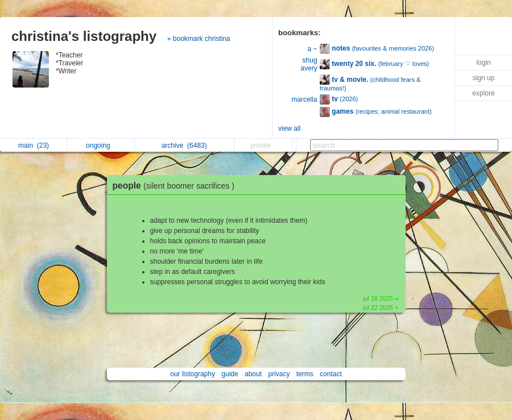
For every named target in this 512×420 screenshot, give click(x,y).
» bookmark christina (199, 39)
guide (230, 374)
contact (331, 374)
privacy (279, 374)
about (253, 374)
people (176, 186)
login (483, 63)
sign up (484, 78)
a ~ (313, 49)
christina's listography (84, 36)
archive (184, 145)
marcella (304, 99)
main (34, 145)
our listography (193, 374)
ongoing (101, 145)
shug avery (309, 64)
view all (289, 128)
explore (483, 93)
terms (305, 374)
